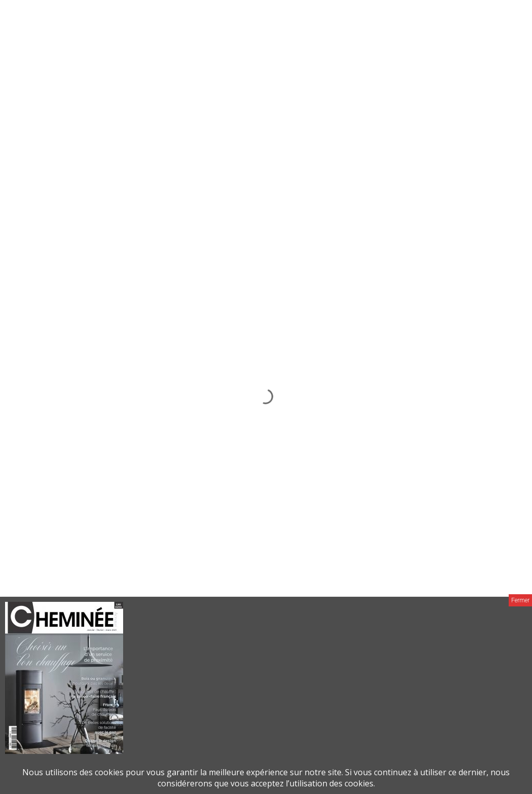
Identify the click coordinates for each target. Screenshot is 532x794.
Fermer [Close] (520, 600)
